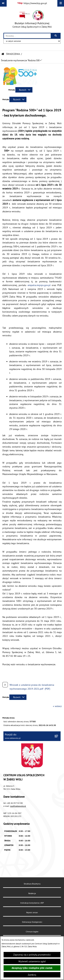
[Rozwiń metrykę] (24, 90)
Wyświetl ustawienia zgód (32, 961)
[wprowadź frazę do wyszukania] (27, 36)
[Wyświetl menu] (61, 3)
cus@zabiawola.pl (18, 806)
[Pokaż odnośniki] (3, 3)
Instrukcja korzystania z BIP (32, 903)
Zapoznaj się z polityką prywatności (32, 955)
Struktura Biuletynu (32, 884)
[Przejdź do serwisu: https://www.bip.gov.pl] (32, 3)
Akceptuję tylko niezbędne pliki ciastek (32, 968)
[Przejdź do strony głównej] (32, 20)
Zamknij (32, 975)
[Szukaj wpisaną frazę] (56, 36)
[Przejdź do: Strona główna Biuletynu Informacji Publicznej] (3, 54)
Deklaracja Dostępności (32, 922)
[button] (20, 84)
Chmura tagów (32, 932)
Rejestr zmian (32, 912)
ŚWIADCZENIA (13, 54)
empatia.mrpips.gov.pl (39, 285)
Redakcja (32, 893)
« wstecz (57, 706)
